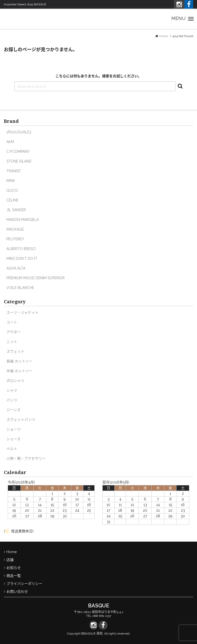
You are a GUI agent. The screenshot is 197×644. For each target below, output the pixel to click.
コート (12, 322)
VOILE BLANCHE (20, 288)
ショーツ (14, 429)
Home (164, 36)
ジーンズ (13, 410)
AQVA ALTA (16, 268)
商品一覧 (14, 576)
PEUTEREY (15, 239)
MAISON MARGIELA (23, 220)
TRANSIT (14, 171)
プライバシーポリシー (24, 584)
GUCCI (12, 190)
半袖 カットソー (19, 371)
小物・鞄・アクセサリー (26, 458)
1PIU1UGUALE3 (19, 132)
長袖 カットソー (19, 361)
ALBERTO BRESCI (21, 249)
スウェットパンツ (21, 420)
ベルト (12, 449)
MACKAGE (15, 229)
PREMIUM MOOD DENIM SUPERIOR (36, 278)
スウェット (15, 351)
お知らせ (14, 568)
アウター (14, 332)
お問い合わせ (17, 592)
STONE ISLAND (19, 161)
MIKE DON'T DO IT (22, 259)
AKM (10, 142)
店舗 (10, 560)
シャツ (12, 390)
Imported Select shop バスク (24, 19)
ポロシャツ (15, 381)
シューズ (13, 439)
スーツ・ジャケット (22, 313)
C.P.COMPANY (18, 152)
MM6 (11, 181)
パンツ (12, 400)
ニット (12, 342)
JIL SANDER (16, 210)
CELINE (12, 200)
